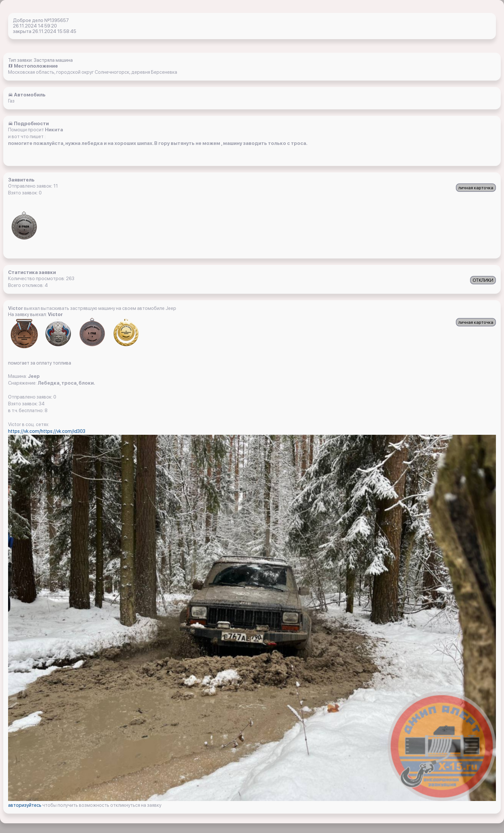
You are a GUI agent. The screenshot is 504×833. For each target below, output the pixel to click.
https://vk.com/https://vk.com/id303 (47, 431)
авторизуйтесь (25, 805)
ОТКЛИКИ (483, 280)
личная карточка (476, 188)
